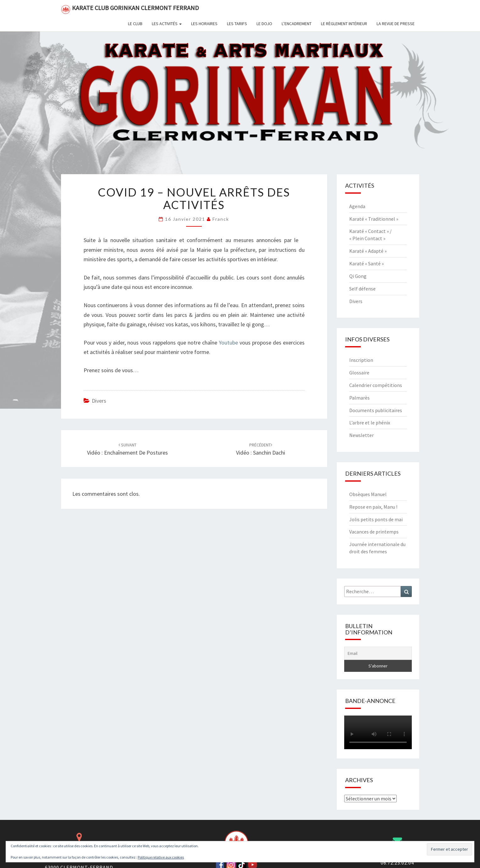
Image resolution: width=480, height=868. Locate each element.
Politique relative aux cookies (161, 857)
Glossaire (359, 373)
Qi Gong (358, 276)
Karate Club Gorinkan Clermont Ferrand (130, 9)
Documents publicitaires (376, 410)
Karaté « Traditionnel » (374, 219)
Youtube (228, 343)
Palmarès (359, 398)
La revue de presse (396, 24)
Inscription (361, 360)
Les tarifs (237, 24)
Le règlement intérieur (344, 24)
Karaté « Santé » (367, 263)
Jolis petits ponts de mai (376, 519)
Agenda (357, 206)
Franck (221, 219)
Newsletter (361, 435)
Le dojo (264, 24)
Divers (99, 401)
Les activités (167, 24)
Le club (135, 24)
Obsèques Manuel (368, 494)
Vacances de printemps (374, 532)
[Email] (378, 653)
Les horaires (204, 24)
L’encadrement (297, 24)
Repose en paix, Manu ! (373, 507)
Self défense (362, 289)
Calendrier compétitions (376, 385)
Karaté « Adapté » (368, 251)
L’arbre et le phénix (370, 423)
